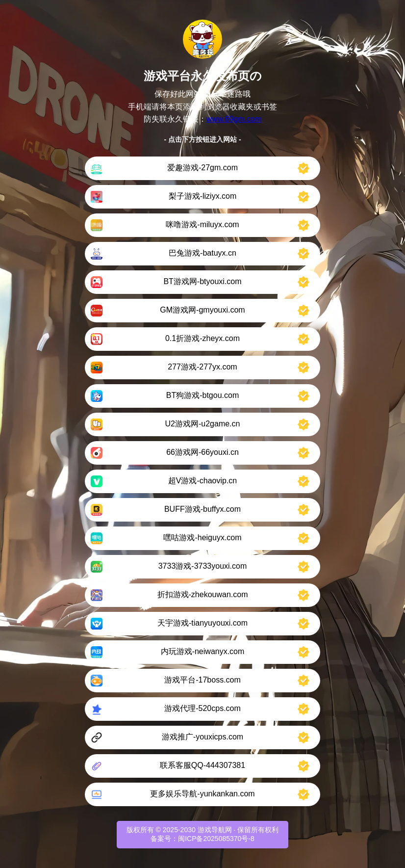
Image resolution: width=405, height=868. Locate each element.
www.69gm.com (234, 119)
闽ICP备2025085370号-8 (216, 839)
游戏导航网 (215, 830)
